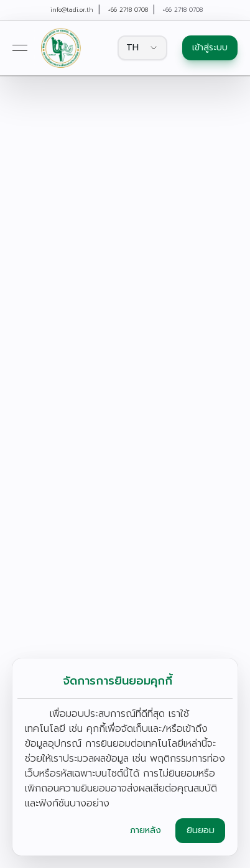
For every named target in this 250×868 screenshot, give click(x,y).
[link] (61, 48)
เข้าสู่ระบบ (210, 48)
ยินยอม (201, 830)
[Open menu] (20, 48)
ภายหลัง (146, 830)
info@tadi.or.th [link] (72, 10)
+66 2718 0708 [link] (128, 10)
